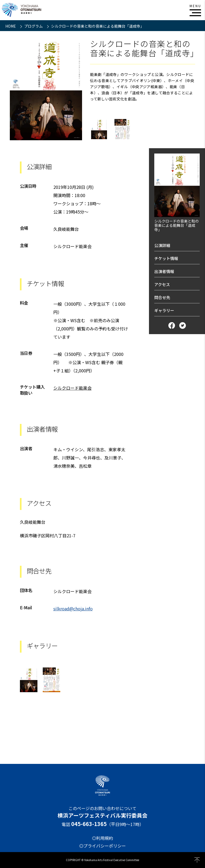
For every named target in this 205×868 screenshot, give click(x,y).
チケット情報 (166, 258)
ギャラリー (164, 310)
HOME (11, 26)
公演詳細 (162, 245)
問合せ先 (162, 297)
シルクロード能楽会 (72, 388)
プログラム (34, 26)
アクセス (162, 284)
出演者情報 (164, 271)
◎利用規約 (102, 838)
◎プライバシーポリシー (102, 846)
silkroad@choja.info (73, 609)
